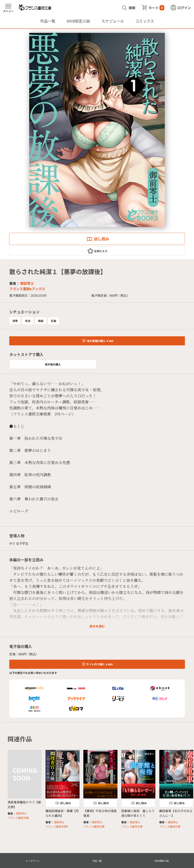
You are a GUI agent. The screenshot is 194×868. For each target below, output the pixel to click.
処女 (28, 321)
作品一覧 (48, 21)
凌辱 (15, 321)
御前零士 (27, 283)
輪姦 (41, 321)
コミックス (145, 21)
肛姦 (54, 321)
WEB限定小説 (78, 21)
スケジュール (113, 21)
